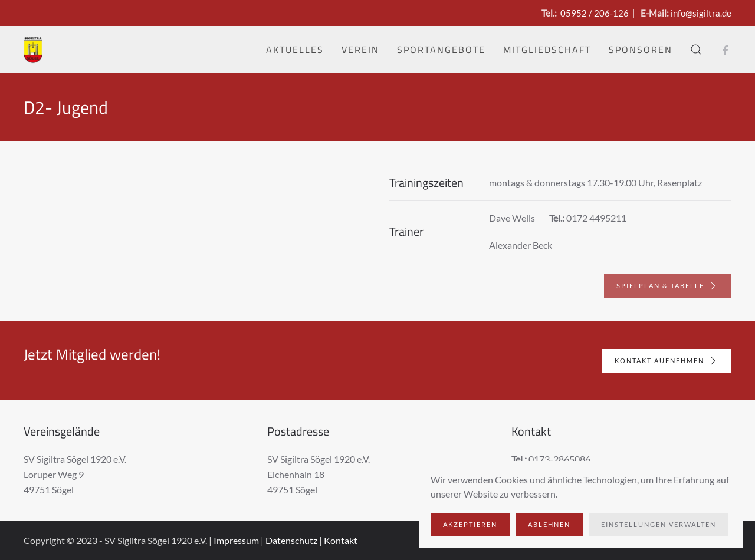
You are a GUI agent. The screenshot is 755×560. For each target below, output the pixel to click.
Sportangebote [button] (441, 50)
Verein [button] (360, 50)
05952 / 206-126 (595, 13)
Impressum (236, 540)
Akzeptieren (470, 524)
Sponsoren (641, 50)
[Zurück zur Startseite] (33, 50)
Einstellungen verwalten (659, 524)
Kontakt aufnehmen (667, 361)
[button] (696, 50)
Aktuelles (295, 50)
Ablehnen (549, 524)
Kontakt (341, 540)
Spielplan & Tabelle (668, 286)
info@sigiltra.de (701, 13)
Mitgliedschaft (547, 50)
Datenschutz (291, 540)
